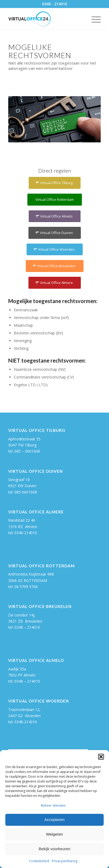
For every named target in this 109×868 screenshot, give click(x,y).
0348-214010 (26, 533)
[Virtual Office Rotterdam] (55, 200)
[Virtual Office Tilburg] (55, 183)
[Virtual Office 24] (45, 19)
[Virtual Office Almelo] (55, 216)
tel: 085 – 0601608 (24, 451)
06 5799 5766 (26, 587)
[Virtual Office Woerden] (55, 250)
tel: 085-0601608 (23, 492)
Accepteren (54, 820)
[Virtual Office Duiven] (55, 233)
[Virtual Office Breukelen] (55, 266)
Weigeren (54, 834)
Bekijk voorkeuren (54, 849)
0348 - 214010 (54, 4)
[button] (101, 757)
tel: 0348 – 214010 (24, 681)
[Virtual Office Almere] (55, 283)
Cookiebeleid (39, 861)
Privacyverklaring (65, 861)
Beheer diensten (53, 805)
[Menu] (93, 19)
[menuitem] (93, 19)
